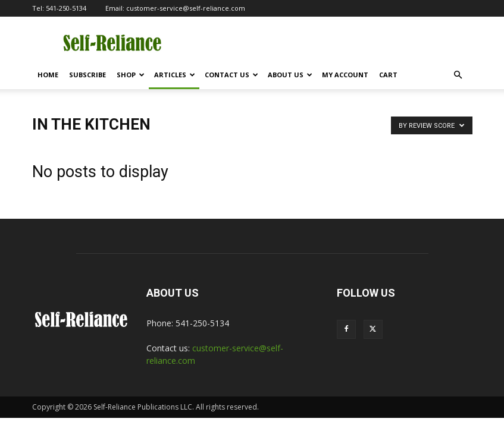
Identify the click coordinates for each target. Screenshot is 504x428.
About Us (290, 75)
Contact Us (231, 75)
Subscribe (87, 75)
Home (48, 75)
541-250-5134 (66, 8)
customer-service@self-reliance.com (186, 8)
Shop (131, 75)
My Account (345, 75)
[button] (458, 75)
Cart (388, 75)
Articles (175, 75)
